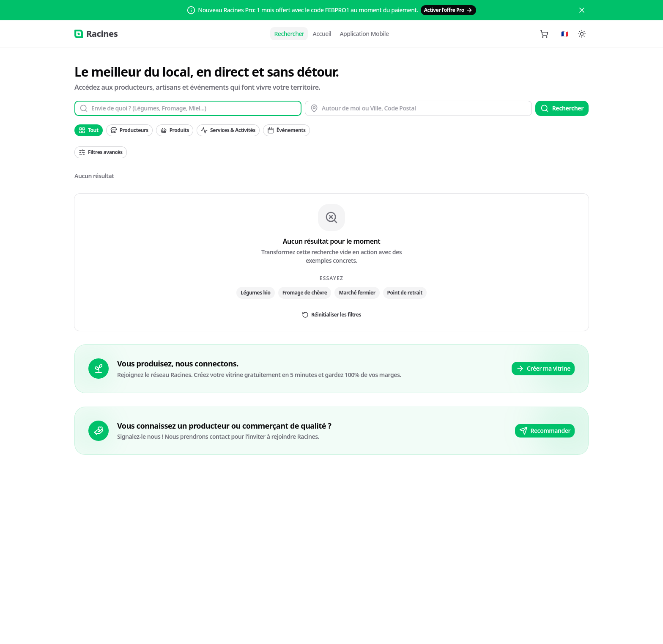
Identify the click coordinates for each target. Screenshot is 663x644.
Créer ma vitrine (543, 369)
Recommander (545, 431)
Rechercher (562, 108)
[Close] (582, 10)
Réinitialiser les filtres (331, 315)
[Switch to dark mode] (582, 34)
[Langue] (565, 34)
